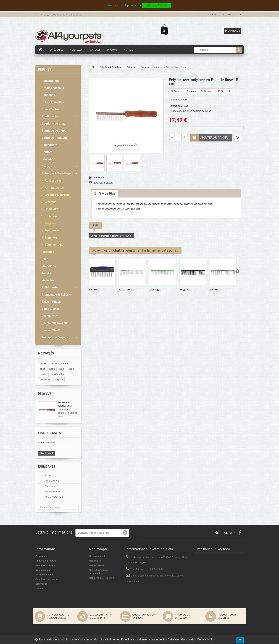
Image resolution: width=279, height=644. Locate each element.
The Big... (155, 289)
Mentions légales (45, 575)
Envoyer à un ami (104, 183)
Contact (129, 50)
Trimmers (51, 238)
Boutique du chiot (54, 131)
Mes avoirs (95, 561)
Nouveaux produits (46, 561)
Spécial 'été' (50, 316)
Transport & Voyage (55, 337)
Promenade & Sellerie (56, 295)
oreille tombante (60, 364)
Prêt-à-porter (50, 287)
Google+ (207, 91)
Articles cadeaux (53, 88)
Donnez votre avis (178, 100)
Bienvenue (41, 584)
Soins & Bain (50, 309)
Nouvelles (76, 50)
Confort (47, 152)
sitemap (40, 589)
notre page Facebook (156, 5)
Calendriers (49, 145)
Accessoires (53, 181)
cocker (44, 364)
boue (52, 369)
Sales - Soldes (51, 302)
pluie (62, 369)
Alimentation (50, 81)
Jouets (46, 273)
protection (46, 380)
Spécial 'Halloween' (55, 323)
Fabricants (47, 466)
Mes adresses (96, 565)
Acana (48, 475)
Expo (45, 259)
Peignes (50, 223)
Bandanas (48, 95)
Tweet (176, 91)
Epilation (50, 216)
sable (71, 369)
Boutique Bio (50, 116)
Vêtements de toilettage (52, 248)
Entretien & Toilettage (56, 173)
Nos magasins (43, 570)
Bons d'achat (50, 109)
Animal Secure (52, 491)
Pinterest (224, 91)
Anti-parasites (54, 188)
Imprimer (99, 178)
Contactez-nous (215, 14)
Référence (174, 106)
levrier (43, 374)
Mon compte (98, 549)
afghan (59, 380)
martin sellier (58, 374)
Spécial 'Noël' (51, 330)
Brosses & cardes (56, 195)
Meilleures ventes (45, 565)
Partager (191, 91)
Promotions (42, 556)
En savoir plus (206, 639)
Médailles (48, 280)
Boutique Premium (54, 138)
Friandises (49, 266)
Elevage (47, 166)
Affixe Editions (52, 481)
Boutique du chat (53, 124)
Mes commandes (98, 556)
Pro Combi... (127, 289)
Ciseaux (50, 202)
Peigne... (94, 289)
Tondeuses (52, 230)
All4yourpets (51, 486)
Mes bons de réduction (101, 578)
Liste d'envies (49, 433)
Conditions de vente (46, 579)
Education (48, 159)
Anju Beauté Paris (54, 497)
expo (43, 369)
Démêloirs (51, 209)
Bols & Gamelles (53, 102)
